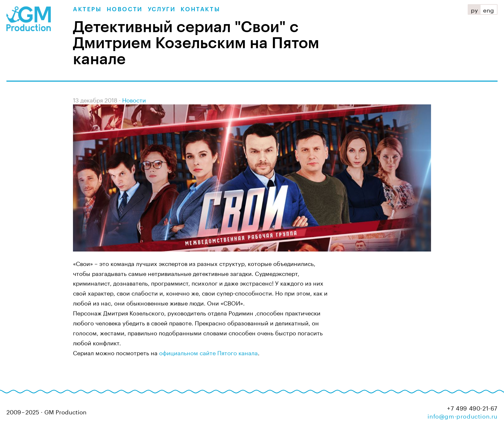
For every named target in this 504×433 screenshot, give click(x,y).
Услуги (162, 9)
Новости (125, 9)
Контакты (200, 9)
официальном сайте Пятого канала (208, 352)
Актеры (87, 9)
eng (489, 9)
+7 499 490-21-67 (472, 407)
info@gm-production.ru (463, 415)
